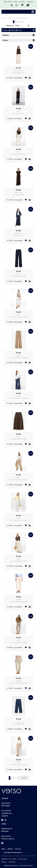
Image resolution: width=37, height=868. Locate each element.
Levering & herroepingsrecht (13, 852)
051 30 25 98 (6, 811)
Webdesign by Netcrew (11, 865)
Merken (6, 35)
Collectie (10, 18)
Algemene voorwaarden (9, 859)
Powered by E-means (26, 865)
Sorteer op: (10, 26)
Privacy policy (23, 859)
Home (5, 18)
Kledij (22, 18)
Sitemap (4, 862)
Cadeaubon (12, 862)
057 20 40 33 (6, 836)
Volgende (24, 778)
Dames (16, 18)
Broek (26, 18)
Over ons (18, 849)
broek (19, 68)
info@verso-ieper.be (8, 839)
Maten (5, 40)
